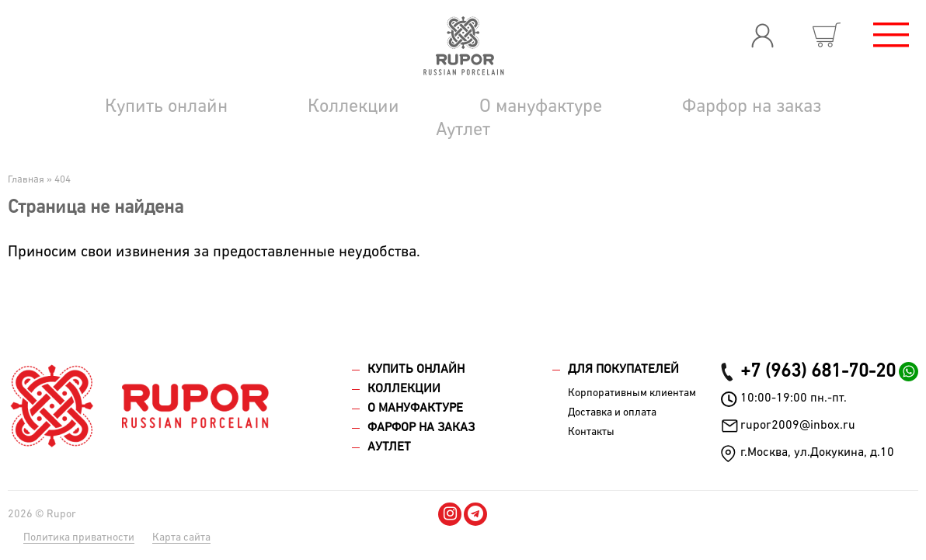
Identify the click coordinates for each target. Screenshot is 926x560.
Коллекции (353, 106)
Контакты (591, 432)
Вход (762, 35)
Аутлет (463, 130)
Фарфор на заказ (752, 106)
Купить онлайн (166, 106)
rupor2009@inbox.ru (798, 426)
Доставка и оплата (612, 412)
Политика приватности (79, 537)
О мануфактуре (541, 106)
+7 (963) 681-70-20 (818, 371)
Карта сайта (181, 537)
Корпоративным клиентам (632, 393)
